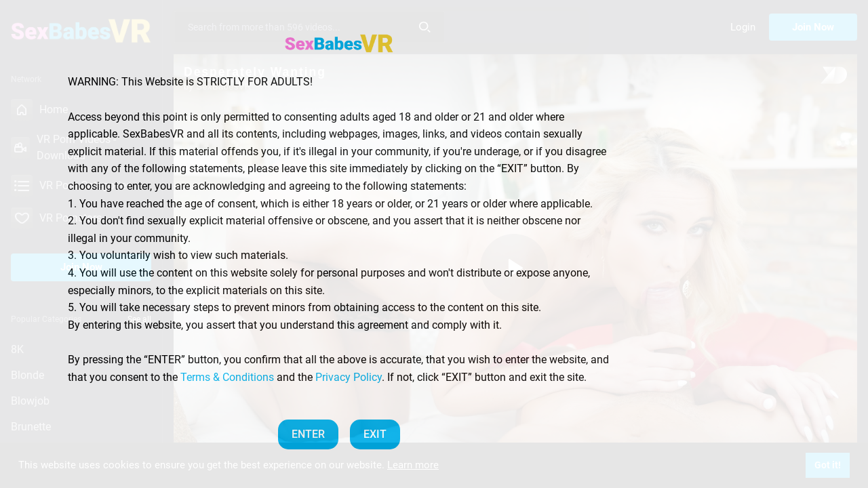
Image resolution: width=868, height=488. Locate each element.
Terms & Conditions (227, 377)
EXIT (375, 434)
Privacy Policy (349, 377)
